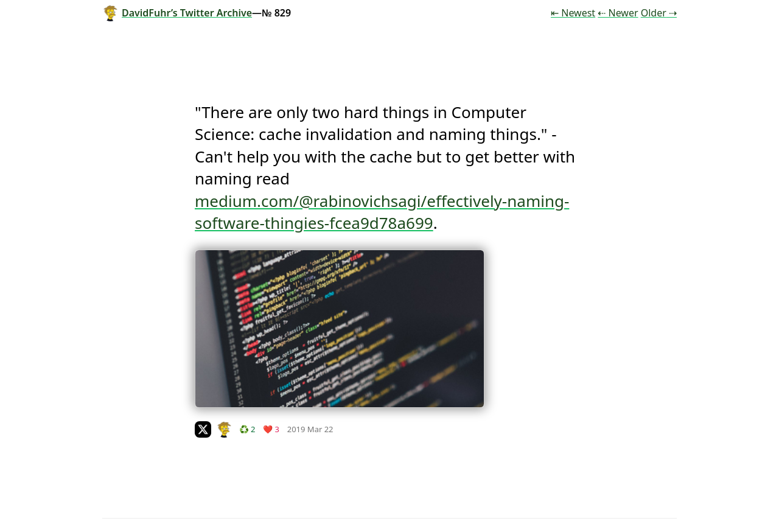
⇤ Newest (573, 13)
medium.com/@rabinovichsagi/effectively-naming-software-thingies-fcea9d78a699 (382, 212)
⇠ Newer (618, 13)
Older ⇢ (659, 13)
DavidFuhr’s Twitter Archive (177, 13)
